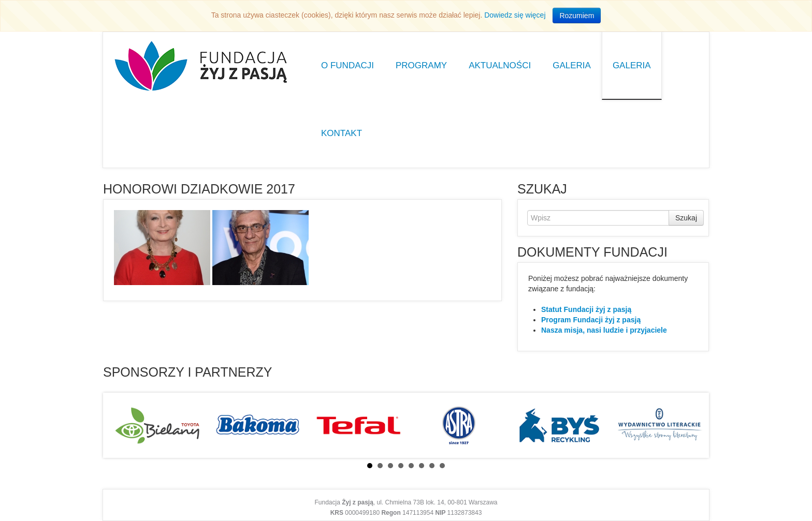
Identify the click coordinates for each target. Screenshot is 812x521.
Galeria (572, 65)
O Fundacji (347, 65)
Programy (421, 65)
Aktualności (500, 65)
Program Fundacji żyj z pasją (591, 320)
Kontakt (342, 133)
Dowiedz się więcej (515, 15)
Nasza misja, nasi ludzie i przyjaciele (604, 330)
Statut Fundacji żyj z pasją (586, 309)
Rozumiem (577, 16)
